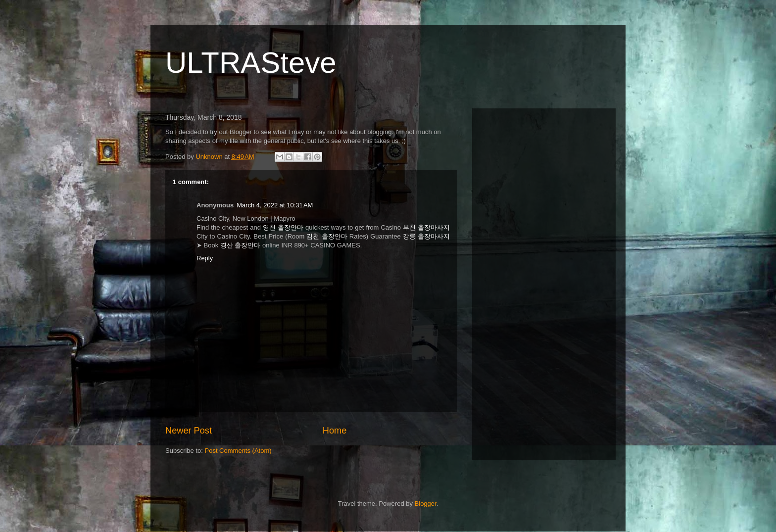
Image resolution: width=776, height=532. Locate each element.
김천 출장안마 (327, 236)
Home (335, 431)
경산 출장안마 (241, 245)
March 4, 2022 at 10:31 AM (275, 205)
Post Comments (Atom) (238, 451)
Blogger (426, 504)
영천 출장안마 (283, 227)
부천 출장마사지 (426, 227)
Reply (205, 258)
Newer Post (189, 431)
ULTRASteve (251, 63)
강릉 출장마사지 (426, 236)
